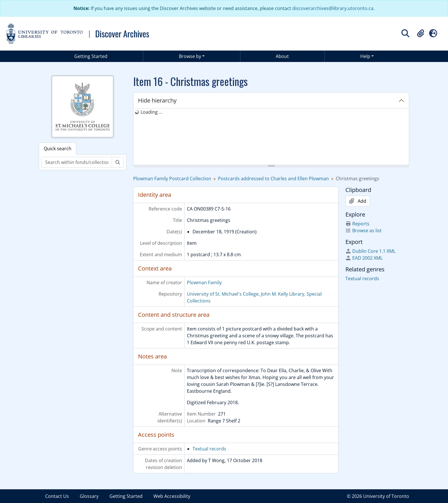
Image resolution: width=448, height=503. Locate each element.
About (282, 56)
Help (365, 56)
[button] (421, 33)
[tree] (271, 137)
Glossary (89, 496)
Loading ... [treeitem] (151, 112)
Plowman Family (204, 282)
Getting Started (91, 56)
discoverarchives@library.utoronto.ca (333, 8)
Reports (357, 224)
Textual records (209, 449)
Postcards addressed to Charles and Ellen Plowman (273, 179)
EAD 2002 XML (364, 258)
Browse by (190, 56)
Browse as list (364, 231)
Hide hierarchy (157, 100)
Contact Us (57, 496)
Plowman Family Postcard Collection (172, 179)
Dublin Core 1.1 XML (370, 251)
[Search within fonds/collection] (77, 162)
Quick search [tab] (58, 149)
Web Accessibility (172, 496)
